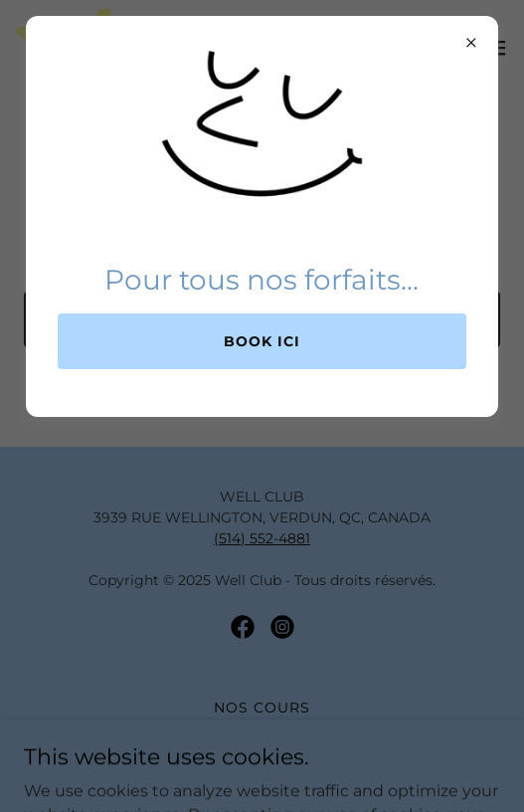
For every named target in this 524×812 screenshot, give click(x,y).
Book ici (262, 341)
